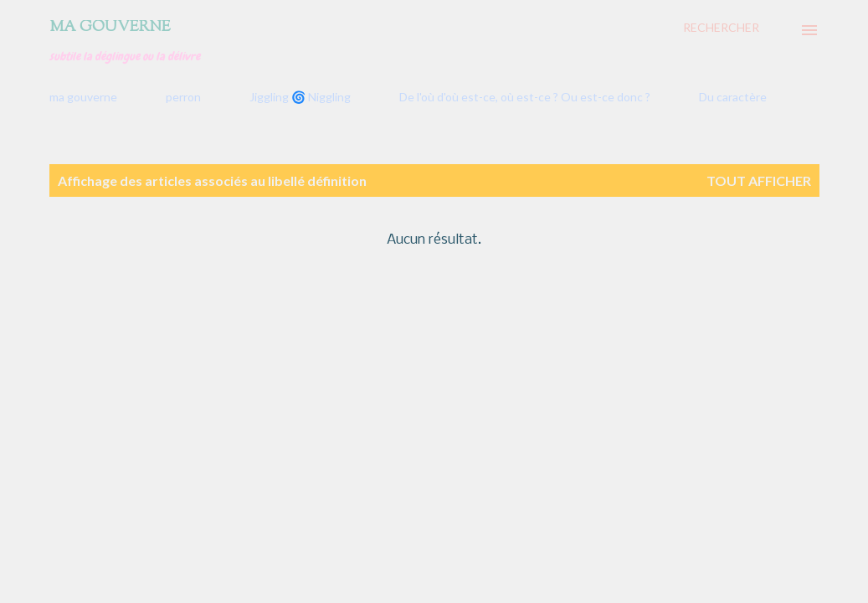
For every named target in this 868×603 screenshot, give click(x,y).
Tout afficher (759, 180)
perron (183, 97)
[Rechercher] (721, 28)
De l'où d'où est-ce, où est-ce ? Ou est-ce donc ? (525, 97)
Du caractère (733, 97)
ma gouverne (83, 97)
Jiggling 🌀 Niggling (300, 97)
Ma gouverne (110, 28)
